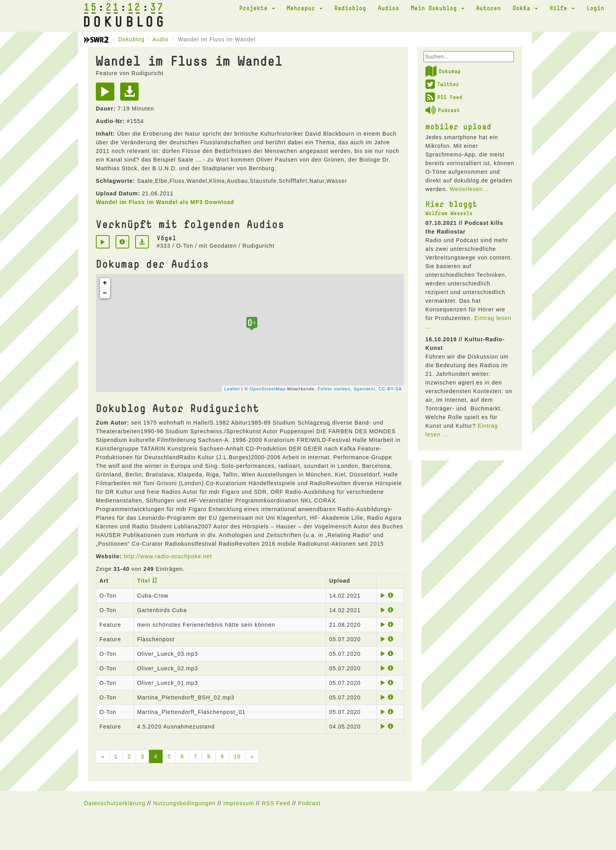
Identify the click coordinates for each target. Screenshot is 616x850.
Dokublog (131, 39)
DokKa (525, 8)
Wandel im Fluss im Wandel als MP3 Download (165, 202)
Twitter (442, 84)
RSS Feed (444, 97)
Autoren (489, 8)
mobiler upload (458, 126)
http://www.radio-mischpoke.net (168, 556)
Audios (389, 8)
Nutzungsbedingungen (184, 803)
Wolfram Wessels (449, 213)
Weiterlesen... (469, 189)
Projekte (257, 8)
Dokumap (443, 71)
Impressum (238, 803)
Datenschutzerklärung (115, 803)
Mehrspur (305, 8)
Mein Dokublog (438, 8)
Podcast (443, 110)
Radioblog (350, 8)
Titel (144, 581)
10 (237, 756)
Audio (160, 39)
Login (595, 8)
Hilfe (562, 8)
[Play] (107, 94)
